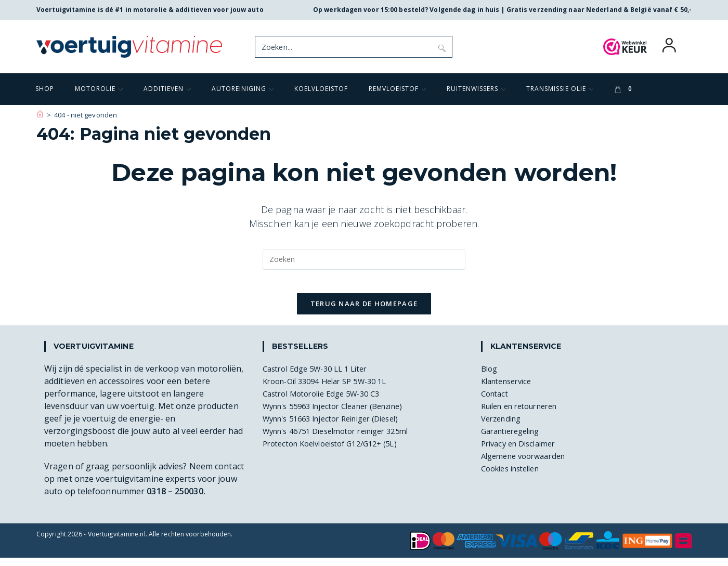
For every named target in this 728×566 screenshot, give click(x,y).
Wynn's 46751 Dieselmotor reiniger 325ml (345, 439)
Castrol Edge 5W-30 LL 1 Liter (321, 377)
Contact (496, 402)
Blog (490, 377)
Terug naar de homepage (364, 312)
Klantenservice (510, 389)
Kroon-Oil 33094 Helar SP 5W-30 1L (332, 389)
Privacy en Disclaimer (523, 452)
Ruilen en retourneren (525, 414)
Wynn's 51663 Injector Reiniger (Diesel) (340, 427)
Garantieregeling (515, 439)
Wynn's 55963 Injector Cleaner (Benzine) (342, 414)
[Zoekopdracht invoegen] (364, 259)
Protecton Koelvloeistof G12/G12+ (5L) (338, 452)
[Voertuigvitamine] (40, 115)
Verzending (504, 427)
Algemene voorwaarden (528, 464)
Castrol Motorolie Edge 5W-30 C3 (328, 402)
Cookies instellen (515, 477)
